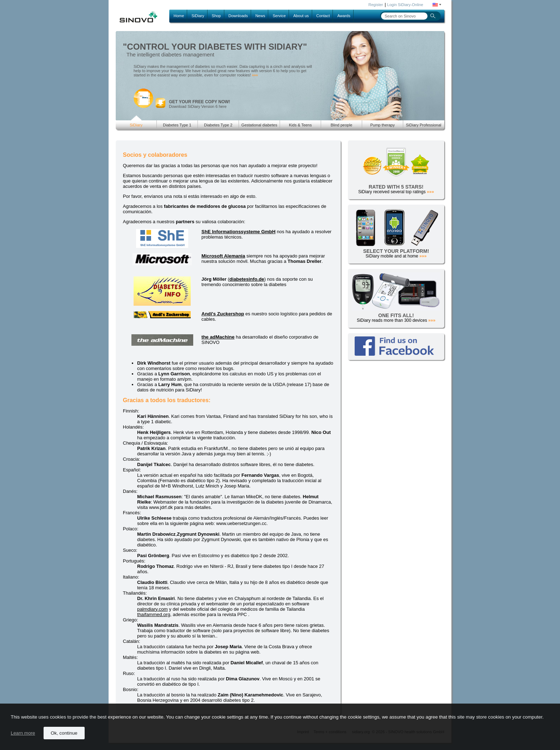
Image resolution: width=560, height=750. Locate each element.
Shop (216, 16)
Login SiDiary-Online (405, 5)
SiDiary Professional (423, 125)
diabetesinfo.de (247, 279)
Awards (344, 16)
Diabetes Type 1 (177, 125)
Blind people (342, 125)
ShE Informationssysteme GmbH (238, 232)
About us (301, 16)
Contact (323, 16)
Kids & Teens (300, 125)
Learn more (23, 733)
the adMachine (218, 337)
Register (376, 5)
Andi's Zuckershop (223, 314)
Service (279, 16)
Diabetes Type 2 (218, 125)
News (260, 16)
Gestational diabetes (259, 125)
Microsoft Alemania (223, 256)
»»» (255, 75)
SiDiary (198, 16)
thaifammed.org (154, 614)
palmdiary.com (152, 609)
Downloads (238, 16)
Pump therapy (382, 125)
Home (179, 16)
